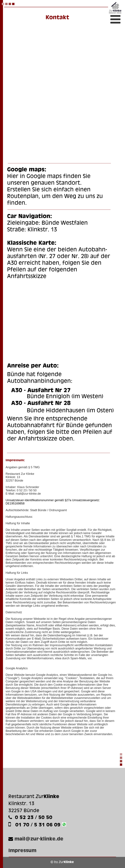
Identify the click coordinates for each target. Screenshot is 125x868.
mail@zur (22, 494)
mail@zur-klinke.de (39, 839)
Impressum (22, 850)
